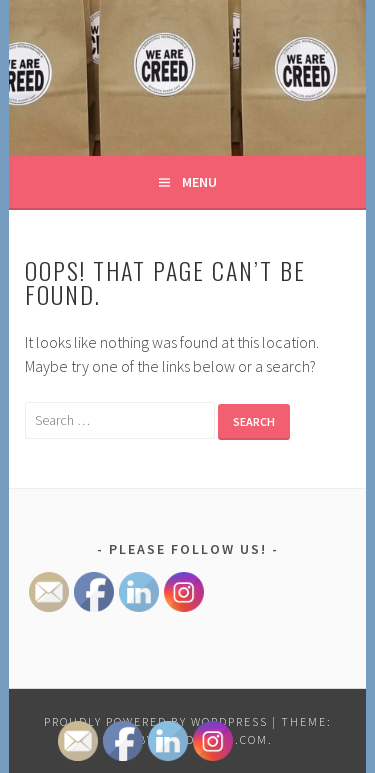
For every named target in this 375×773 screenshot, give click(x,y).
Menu (199, 182)
